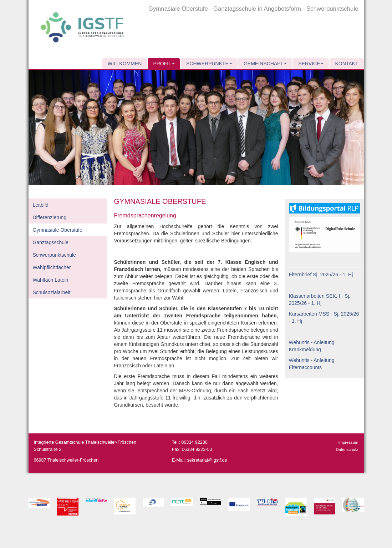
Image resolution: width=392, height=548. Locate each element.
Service (311, 64)
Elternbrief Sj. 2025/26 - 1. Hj (321, 275)
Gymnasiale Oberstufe (58, 230)
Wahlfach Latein (51, 280)
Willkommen (125, 64)
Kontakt (347, 64)
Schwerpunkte (209, 64)
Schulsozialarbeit (52, 292)
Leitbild (41, 205)
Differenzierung (50, 217)
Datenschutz (347, 449)
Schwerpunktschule (54, 255)
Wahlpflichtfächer (52, 267)
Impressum (348, 442)
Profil (164, 64)
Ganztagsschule (51, 242)
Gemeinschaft (265, 64)
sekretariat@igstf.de (207, 460)
